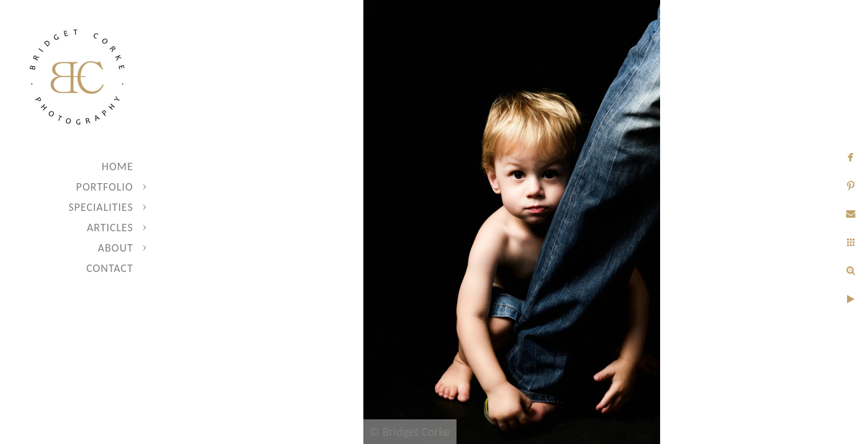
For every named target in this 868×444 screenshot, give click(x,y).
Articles (110, 228)
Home (118, 166)
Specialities (101, 207)
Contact (110, 268)
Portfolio (105, 187)
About (116, 248)
